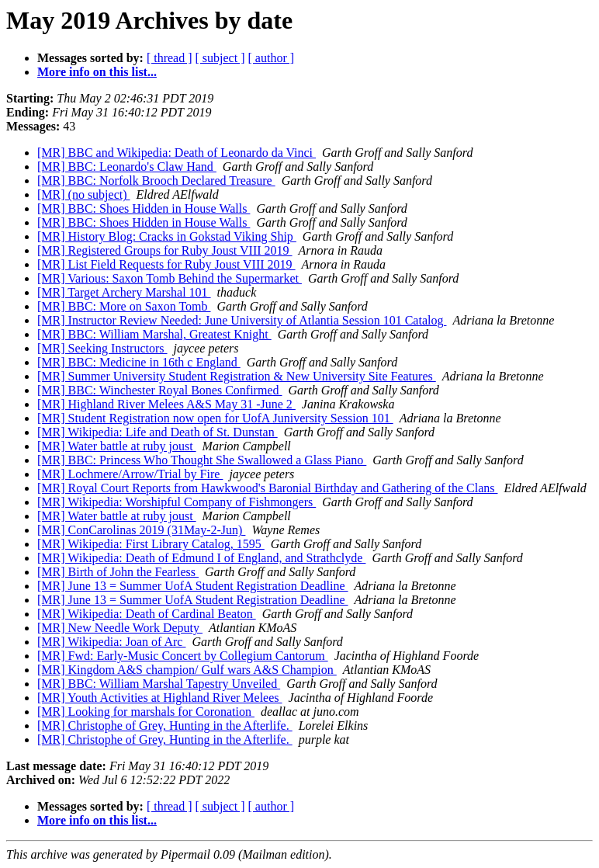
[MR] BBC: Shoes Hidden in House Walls (144, 208)
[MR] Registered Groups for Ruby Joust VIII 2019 (165, 250)
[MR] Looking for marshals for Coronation (146, 712)
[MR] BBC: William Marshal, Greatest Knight (154, 334)
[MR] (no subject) (84, 194)
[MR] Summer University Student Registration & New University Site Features (237, 376)
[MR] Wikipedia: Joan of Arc (111, 642)
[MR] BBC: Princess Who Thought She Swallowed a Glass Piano (202, 460)
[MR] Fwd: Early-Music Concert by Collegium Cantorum (183, 656)
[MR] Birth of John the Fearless (118, 572)
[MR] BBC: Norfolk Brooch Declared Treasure (156, 181)
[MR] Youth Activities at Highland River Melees (160, 698)
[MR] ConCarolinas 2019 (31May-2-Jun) (141, 530)
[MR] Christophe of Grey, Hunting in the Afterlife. (165, 726)
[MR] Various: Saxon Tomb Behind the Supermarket (170, 278)
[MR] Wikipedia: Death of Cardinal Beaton (147, 614)
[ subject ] (220, 58)
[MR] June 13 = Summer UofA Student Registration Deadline (193, 586)
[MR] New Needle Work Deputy (120, 628)
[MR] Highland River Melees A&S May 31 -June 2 (166, 404)
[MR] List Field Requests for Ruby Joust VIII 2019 (166, 264)
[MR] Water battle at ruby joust (117, 446)
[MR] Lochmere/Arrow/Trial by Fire (130, 474)
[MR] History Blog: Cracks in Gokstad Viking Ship (167, 236)
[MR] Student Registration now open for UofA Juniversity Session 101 (215, 418)
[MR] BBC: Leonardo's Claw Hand (127, 167)
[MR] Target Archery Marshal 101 (124, 292)
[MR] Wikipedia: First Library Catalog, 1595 (151, 544)
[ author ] (272, 58)
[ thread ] (170, 58)
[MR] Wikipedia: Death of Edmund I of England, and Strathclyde (201, 558)
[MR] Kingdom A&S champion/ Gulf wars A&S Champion (187, 670)
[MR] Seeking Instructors (102, 348)
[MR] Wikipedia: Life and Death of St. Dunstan (158, 432)
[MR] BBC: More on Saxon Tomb (124, 306)
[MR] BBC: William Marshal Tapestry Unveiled (159, 684)
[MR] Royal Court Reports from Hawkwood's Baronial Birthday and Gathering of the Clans (267, 488)
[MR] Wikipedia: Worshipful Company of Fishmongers (177, 502)
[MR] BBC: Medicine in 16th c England (139, 362)
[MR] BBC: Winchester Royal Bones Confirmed (159, 390)
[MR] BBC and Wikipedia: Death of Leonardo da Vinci (177, 153)
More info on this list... (97, 72)
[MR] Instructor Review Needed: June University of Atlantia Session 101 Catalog (242, 320)
